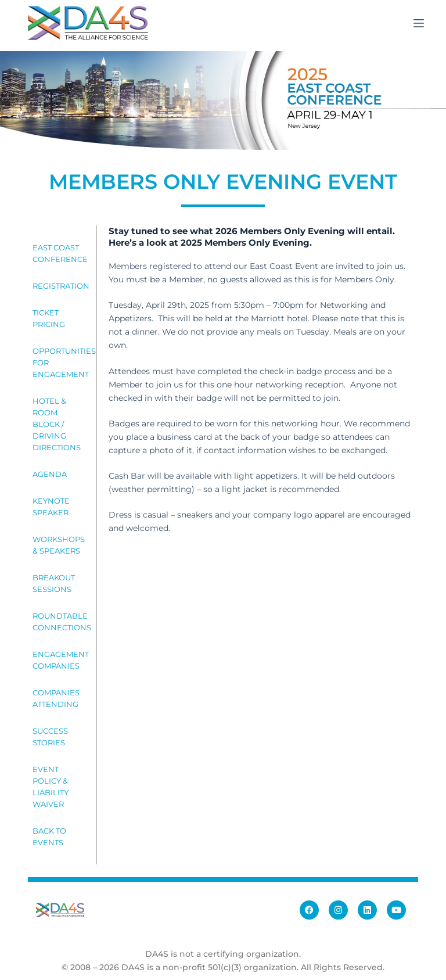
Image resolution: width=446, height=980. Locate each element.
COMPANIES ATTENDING (56, 698)
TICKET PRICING (49, 318)
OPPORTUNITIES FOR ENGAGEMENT (60, 362)
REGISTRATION (60, 286)
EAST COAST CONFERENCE (60, 253)
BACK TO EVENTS (49, 837)
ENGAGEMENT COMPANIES (60, 660)
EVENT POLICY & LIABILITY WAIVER (51, 787)
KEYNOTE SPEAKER (51, 507)
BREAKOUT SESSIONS (54, 583)
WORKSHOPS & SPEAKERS (59, 545)
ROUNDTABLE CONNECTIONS (60, 622)
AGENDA (50, 474)
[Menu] (419, 23)
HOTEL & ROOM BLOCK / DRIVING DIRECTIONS (57, 424)
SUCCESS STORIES (50, 737)
